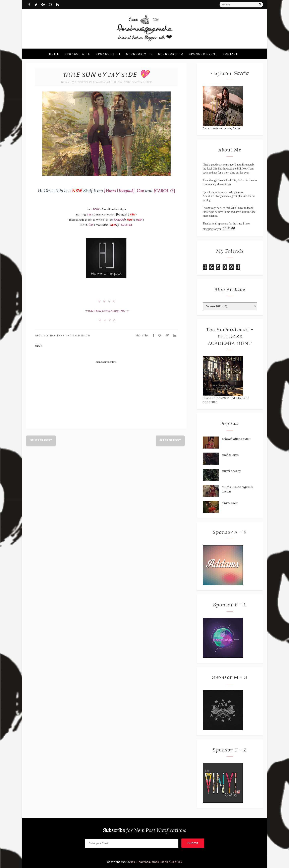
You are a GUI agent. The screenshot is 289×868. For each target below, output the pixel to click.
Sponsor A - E (77, 54)
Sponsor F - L (108, 54)
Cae (120, 82)
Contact (230, 54)
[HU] (114, 82)
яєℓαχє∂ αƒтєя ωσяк (236, 439)
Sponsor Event (203, 54)
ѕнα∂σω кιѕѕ (230, 455)
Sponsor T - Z (171, 54)
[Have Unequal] (102, 82)
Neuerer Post (41, 440)
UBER (149, 82)
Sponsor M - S (139, 54)
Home (54, 54)
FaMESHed (138, 82)
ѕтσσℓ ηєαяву (231, 471)
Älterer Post (170, 440)
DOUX (127, 82)
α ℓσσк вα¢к (230, 503)
